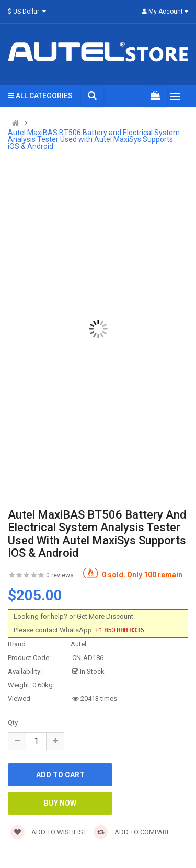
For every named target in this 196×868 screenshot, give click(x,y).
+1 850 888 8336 (119, 630)
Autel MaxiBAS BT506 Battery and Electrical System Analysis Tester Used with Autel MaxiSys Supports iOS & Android (94, 140)
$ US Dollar (28, 12)
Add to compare (132, 832)
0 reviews (60, 575)
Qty (13, 723)
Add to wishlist (49, 832)
